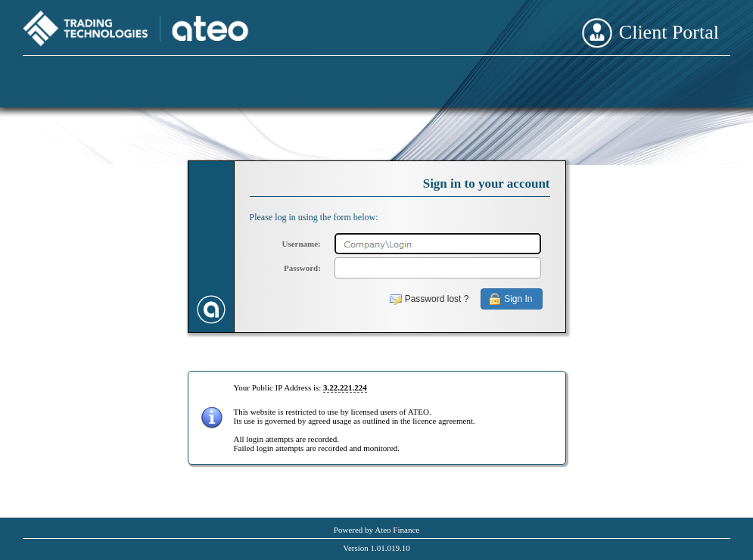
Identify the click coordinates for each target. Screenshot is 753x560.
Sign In (518, 299)
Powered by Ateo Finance (376, 530)
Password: (302, 268)
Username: (301, 244)
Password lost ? (437, 299)
